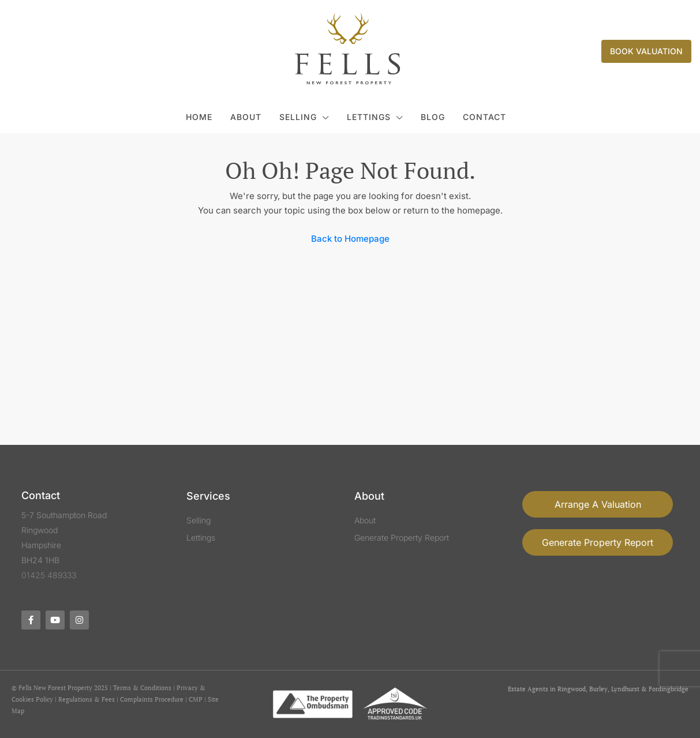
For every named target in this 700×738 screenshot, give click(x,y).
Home (199, 117)
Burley (598, 689)
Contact (484, 117)
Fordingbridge (669, 689)
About (246, 117)
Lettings (369, 117)
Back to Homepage (350, 239)
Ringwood (572, 689)
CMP (196, 699)
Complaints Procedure (152, 699)
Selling (298, 117)
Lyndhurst (625, 689)
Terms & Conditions (142, 688)
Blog (433, 117)
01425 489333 (49, 575)
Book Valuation (646, 51)
